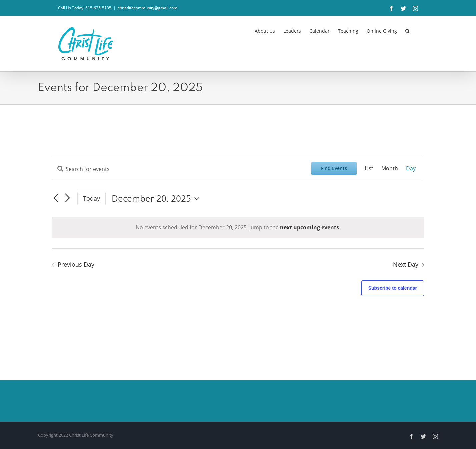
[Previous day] (56, 198)
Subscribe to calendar (393, 288)
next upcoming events (309, 227)
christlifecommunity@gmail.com (147, 8)
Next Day (406, 264)
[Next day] (67, 198)
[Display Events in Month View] (390, 169)
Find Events (334, 168)
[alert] (238, 227)
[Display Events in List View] (369, 169)
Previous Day (76, 264)
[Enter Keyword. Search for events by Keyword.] (182, 169)
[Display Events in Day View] (411, 169)
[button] (407, 30)
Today (91, 198)
